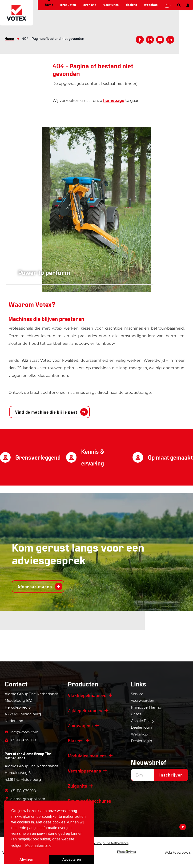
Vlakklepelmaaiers (87, 695)
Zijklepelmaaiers (85, 710)
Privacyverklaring (146, 707)
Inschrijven (171, 775)
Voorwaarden (143, 700)
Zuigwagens (80, 725)
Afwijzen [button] (26, 860)
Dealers (132, 5)
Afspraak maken (35, 586)
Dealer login (141, 727)
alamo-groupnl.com (25, 799)
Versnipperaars (84, 771)
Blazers (76, 740)
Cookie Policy (143, 721)
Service (137, 694)
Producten (68, 5)
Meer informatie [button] (38, 845)
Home (49, 5)
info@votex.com (22, 732)
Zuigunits (77, 786)
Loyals (186, 853)
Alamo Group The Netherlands (28, 756)
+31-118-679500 (20, 740)
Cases (136, 714)
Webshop (151, 5)
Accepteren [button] (72, 860)
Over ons (90, 5)
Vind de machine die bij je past (46, 412)
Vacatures (111, 5)
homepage (114, 101)
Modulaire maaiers (87, 756)
